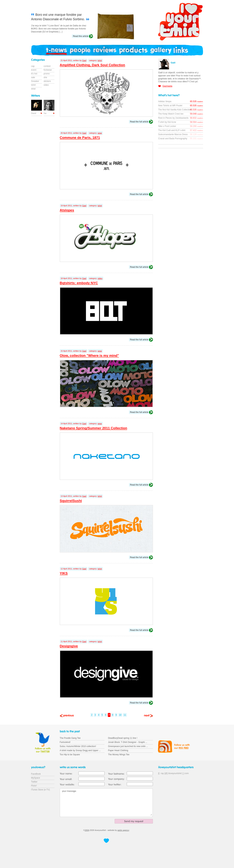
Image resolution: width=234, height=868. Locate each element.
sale (33, 77)
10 (120, 715)
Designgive (69, 646)
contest (47, 66)
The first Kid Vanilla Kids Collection (175, 110)
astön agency (123, 830)
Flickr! (34, 786)
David (34, 113)
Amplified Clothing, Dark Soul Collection (92, 65)
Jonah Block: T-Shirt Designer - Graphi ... (128, 742)
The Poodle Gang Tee (70, 738)
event (34, 70)
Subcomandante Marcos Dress (173, 134)
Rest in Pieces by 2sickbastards (173, 118)
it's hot (34, 74)
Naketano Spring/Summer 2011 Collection (94, 428)
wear (100, 133)
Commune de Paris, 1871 (80, 138)
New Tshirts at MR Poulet (170, 106)
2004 (87, 830)
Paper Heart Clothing (118, 750)
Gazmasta (167, 86)
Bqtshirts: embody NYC (79, 283)
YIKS (64, 573)
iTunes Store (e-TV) (41, 790)
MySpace (36, 778)
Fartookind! (65, 742)
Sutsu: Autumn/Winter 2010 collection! (78, 746)
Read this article (81, 36)
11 (125, 715)
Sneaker (35, 81)
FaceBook (36, 774)
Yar (45, 113)
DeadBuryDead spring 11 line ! (123, 738)
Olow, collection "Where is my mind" (89, 355)
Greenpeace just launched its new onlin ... (128, 746)
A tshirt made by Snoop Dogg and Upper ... (80, 750)
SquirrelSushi (71, 501)
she (45, 77)
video (100, 278)
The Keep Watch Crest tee (171, 114)
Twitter (34, 782)
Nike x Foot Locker (167, 126)
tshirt (100, 60)
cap (33, 66)
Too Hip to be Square (70, 755)
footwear (48, 70)
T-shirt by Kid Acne (167, 122)
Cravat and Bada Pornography (173, 139)
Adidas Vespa (165, 101)
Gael (84, 60)
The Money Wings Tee (119, 755)
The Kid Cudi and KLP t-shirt (172, 130)
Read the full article (139, 122)
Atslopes (67, 210)
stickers (47, 81)
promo (47, 74)
